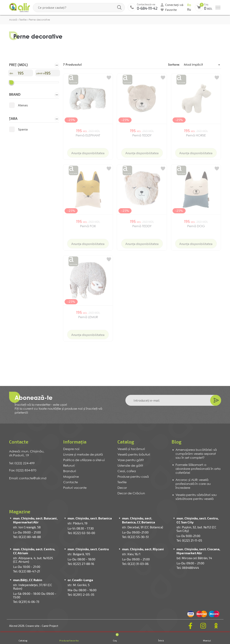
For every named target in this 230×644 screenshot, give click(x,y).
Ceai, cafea (127, 471)
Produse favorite (69, 641)
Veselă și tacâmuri (131, 449)
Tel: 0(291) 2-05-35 (81, 594)
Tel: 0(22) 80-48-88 (27, 537)
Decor (122, 488)
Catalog (23, 641)
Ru (189, 10)
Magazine (71, 477)
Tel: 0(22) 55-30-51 (135, 537)
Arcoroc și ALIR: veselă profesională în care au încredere (193, 484)
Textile (122, 482)
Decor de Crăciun (131, 493)
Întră (161, 641)
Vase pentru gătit (131, 460)
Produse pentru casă (133, 477)
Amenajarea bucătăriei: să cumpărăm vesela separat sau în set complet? (196, 454)
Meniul (207, 641)
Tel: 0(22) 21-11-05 (189, 540)
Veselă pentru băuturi (134, 455)
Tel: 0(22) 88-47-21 (27, 571)
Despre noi (71, 449)
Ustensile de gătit (130, 466)
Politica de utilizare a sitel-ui (84, 460)
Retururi (69, 466)
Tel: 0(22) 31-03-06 (135, 564)
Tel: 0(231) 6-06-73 (26, 602)
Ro (189, 5)
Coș (116, 637)
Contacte (71, 482)
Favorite (171, 10)
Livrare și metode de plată (83, 455)
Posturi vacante (75, 488)
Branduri (70, 471)
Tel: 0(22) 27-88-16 (81, 564)
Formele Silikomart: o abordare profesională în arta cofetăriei (198, 469)
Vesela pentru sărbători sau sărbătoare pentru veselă (196, 497)
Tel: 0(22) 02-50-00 (81, 533)
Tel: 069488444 (188, 568)
